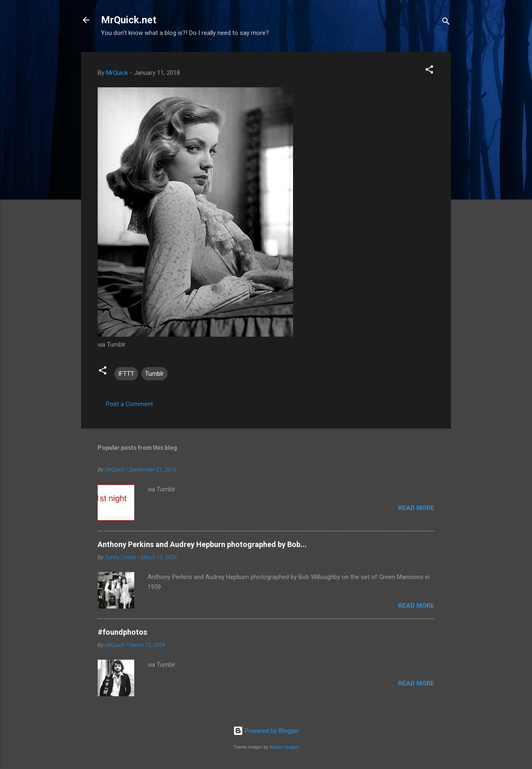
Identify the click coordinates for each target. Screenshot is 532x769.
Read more (416, 508)
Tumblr (154, 374)
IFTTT (126, 374)
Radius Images (284, 747)
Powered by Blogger (266, 731)
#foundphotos (122, 632)
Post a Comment (129, 404)
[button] (429, 71)
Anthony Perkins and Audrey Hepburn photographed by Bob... (202, 544)
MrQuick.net (129, 20)
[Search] (446, 23)
